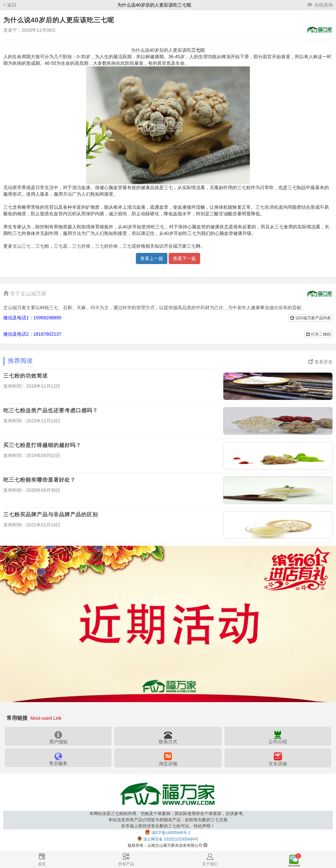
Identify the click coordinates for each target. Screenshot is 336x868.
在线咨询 (320, 5)
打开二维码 (318, 334)
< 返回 (10, 5)
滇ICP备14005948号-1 (171, 833)
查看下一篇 (184, 258)
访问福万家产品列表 (311, 318)
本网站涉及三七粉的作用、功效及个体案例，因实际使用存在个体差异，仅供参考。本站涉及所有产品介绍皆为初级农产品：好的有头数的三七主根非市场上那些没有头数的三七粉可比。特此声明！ (168, 820)
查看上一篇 (152, 258)
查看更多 (321, 362)
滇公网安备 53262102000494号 (171, 839)
